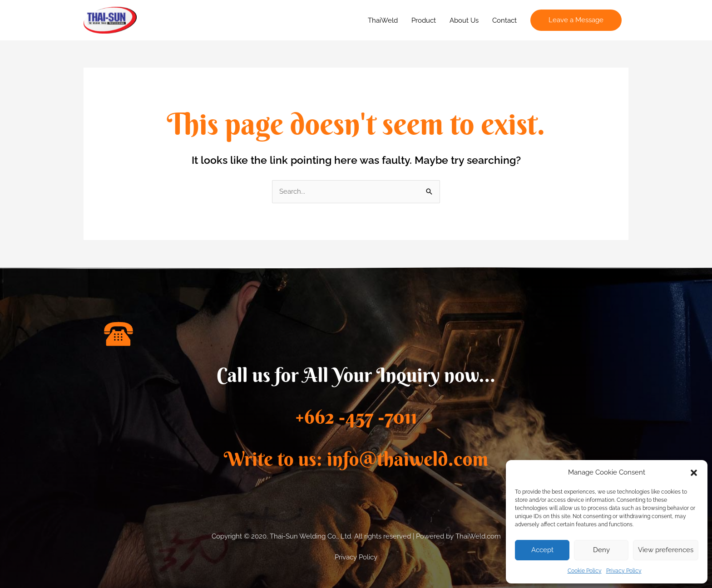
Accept (542, 550)
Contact (504, 20)
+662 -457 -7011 (356, 417)
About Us (464, 20)
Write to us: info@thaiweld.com (356, 459)
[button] (694, 473)
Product (424, 20)
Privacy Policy (624, 571)
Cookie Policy (585, 571)
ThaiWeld (383, 20)
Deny (601, 550)
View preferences (666, 550)
